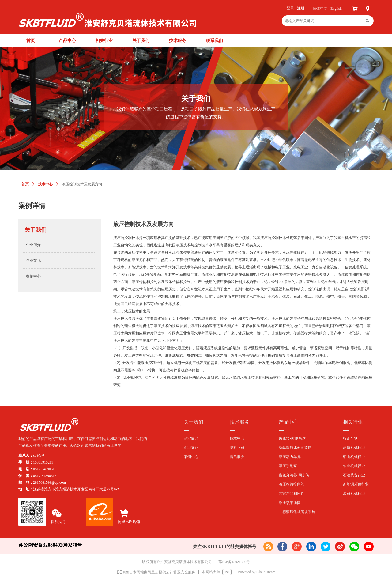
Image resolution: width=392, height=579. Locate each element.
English (336, 9)
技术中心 (45, 184)
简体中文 (320, 9)
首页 (25, 184)
